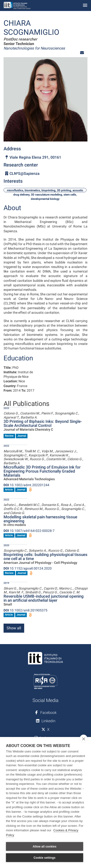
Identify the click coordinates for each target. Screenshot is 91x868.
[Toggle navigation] (85, 6)
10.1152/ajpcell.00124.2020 (28, 568)
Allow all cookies (45, 847)
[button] (82, 53)
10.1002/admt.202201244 (26, 485)
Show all (14, 628)
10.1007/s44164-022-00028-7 (29, 531)
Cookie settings (45, 858)
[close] (84, 739)
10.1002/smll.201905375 (25, 610)
